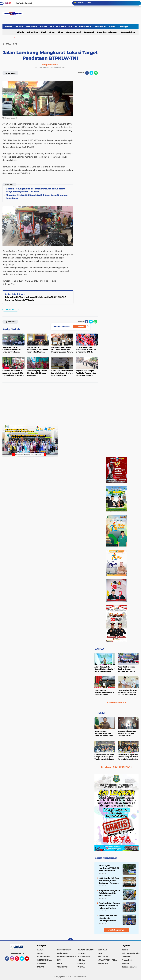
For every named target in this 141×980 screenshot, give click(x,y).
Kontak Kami (74, 32)
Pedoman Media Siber (131, 953)
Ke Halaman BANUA (117, 703)
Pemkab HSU (128, 32)
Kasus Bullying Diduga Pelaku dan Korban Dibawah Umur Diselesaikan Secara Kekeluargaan (127, 734)
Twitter (23, 960)
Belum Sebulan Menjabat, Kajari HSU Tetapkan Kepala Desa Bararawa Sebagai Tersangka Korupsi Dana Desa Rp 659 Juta (105, 734)
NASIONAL (101, 27)
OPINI (112, 27)
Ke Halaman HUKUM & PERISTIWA (117, 767)
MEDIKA (81, 960)
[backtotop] (70, 941)
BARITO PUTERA (64, 950)
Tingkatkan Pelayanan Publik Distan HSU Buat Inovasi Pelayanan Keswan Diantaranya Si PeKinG (109, 893)
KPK (61, 32)
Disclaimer (126, 957)
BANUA (19, 27)
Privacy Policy (127, 960)
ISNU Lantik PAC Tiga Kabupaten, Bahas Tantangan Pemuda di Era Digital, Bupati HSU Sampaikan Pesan (109, 881)
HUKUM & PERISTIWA (61, 27)
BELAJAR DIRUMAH (86, 950)
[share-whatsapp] (96, 73)
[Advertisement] (50, 404)
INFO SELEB (103, 957)
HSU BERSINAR (44, 957)
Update (80, 327)
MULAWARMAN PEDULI (108, 960)
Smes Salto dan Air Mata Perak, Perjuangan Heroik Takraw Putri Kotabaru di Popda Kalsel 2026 (109, 918)
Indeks (9, 27)
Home (8, 3)
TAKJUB (40, 967)
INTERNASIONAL (84, 27)
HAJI (44, 32)
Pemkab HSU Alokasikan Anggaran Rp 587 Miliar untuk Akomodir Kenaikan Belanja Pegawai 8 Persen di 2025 (105, 693)
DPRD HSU (33, 32)
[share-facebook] (87, 73)
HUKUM (99, 713)
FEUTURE (82, 953)
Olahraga (123, 27)
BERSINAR (32, 27)
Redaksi (125, 950)
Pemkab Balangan (108, 32)
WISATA (81, 967)
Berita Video (62, 953)
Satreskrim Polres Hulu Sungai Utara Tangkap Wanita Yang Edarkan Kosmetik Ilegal (104, 757)
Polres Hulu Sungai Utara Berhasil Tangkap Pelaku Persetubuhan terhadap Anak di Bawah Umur (128, 757)
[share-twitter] (91, 73)
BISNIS (44, 27)
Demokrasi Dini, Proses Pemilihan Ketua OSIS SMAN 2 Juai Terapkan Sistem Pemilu (127, 693)
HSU (53, 32)
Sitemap (125, 963)
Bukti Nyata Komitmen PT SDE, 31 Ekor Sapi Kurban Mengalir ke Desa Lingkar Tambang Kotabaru (109, 868)
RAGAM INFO (10, 310)
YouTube (29, 960)
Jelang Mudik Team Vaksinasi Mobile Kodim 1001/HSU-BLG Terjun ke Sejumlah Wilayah (35, 299)
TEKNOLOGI (62, 967)
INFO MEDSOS (84, 957)
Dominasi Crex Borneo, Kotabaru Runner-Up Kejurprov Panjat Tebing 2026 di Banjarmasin (109, 906)
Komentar (10, 73)
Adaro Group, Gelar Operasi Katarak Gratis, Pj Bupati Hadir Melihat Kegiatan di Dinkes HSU (105, 669)
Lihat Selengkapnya (117, 930)
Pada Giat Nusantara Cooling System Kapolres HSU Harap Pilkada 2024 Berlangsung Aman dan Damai (128, 669)
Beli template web (129, 967)
